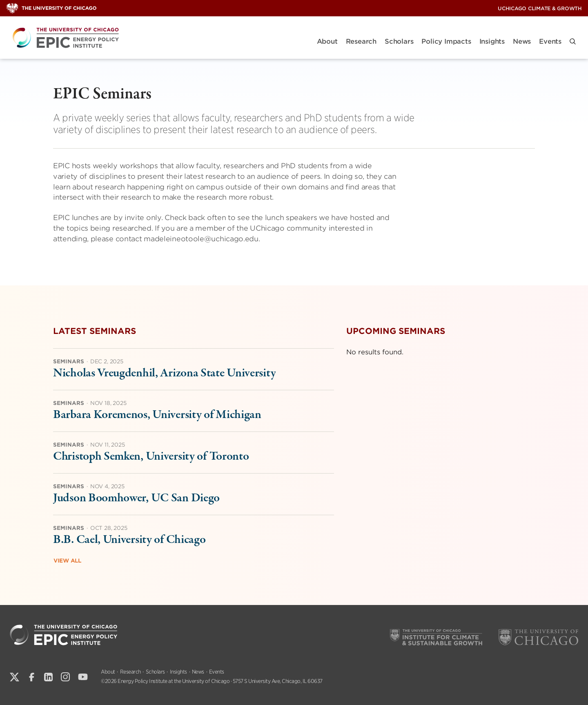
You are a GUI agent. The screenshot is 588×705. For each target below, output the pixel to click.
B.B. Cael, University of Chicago (129, 540)
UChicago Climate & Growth (540, 8)
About (327, 41)
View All (67, 561)
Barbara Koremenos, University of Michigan (157, 415)
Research (361, 41)
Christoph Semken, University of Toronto (151, 457)
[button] (573, 41)
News (522, 41)
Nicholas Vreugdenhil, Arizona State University (164, 373)
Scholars (399, 41)
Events (550, 41)
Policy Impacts (446, 41)
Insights (492, 41)
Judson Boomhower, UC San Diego (136, 498)
